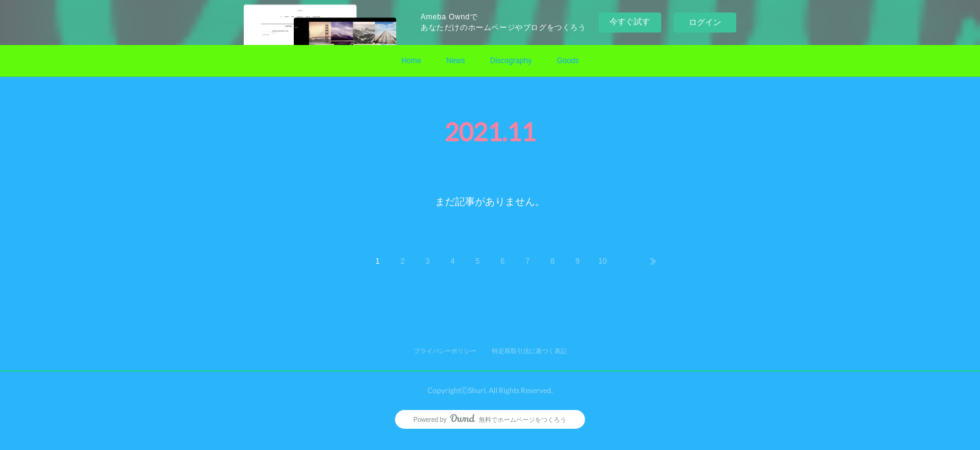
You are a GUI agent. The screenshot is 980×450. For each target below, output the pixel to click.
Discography (511, 61)
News (456, 61)
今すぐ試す (630, 22)
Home (411, 61)
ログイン (705, 22)
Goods (568, 61)
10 (602, 261)
